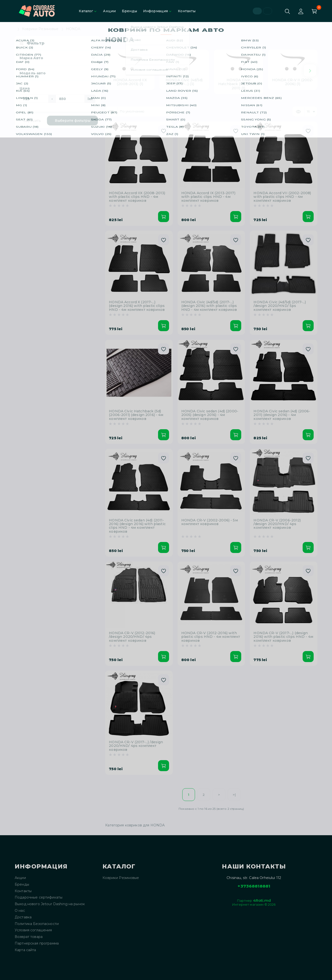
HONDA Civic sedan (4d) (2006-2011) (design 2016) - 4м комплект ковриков (282, 415)
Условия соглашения (33, 930)
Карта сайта (25, 950)
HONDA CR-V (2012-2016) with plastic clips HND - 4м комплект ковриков (211, 637)
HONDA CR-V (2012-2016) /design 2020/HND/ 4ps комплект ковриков (132, 637)
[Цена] (34, 99)
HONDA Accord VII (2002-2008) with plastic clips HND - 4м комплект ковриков (282, 197)
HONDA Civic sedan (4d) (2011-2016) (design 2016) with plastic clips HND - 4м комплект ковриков (137, 526)
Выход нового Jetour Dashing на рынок (50, 904)
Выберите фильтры (73, 121)
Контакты (187, 11)
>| (234, 795)
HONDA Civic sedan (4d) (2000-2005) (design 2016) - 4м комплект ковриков (210, 415)
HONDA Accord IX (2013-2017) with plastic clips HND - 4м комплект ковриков (208, 197)
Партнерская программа (37, 943)
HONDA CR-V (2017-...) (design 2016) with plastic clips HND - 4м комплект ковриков (283, 637)
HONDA (73, 29)
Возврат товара (29, 937)
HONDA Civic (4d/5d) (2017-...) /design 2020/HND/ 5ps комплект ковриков (280, 306)
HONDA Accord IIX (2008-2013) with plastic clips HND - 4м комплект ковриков (137, 197)
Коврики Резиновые (40, 29)
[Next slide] (310, 70)
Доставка (23, 917)
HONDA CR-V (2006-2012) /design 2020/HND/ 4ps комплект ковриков (277, 524)
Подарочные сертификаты (39, 897)
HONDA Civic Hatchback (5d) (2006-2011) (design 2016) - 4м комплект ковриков (136, 415)
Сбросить (32, 121)
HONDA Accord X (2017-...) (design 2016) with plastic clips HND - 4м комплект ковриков (137, 306)
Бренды (129, 11)
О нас (20, 911)
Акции (109, 11)
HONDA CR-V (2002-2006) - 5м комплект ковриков (210, 522)
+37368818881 (254, 886)
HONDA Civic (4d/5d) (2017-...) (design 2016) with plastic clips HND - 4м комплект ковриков (209, 306)
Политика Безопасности (37, 924)
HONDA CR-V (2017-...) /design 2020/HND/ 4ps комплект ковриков (136, 746)
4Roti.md (262, 900)
